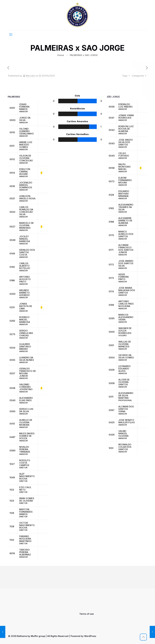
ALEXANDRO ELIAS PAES (26, 399)
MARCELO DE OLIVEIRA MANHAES (26, 225)
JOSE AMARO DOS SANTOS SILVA (126, 263)
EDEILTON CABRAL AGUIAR (25, 172)
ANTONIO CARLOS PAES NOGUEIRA (126, 304)
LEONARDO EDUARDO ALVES (124, 369)
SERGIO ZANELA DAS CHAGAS (26, 333)
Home (61, 55)
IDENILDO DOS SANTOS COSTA (27, 252)
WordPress (90, 636)
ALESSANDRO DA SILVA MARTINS (126, 395)
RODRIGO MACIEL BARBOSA (25, 320)
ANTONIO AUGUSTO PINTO (25, 279)
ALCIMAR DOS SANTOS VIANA (126, 409)
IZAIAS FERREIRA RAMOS (24, 107)
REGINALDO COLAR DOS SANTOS (125, 447)
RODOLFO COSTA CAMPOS (25, 463)
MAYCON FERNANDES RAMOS (26, 512)
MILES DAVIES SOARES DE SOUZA (27, 436)
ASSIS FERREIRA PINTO (124, 277)
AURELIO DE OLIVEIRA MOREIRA (26, 422)
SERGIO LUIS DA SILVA (26, 410)
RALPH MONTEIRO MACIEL (124, 167)
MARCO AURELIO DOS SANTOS (126, 234)
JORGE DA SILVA (25, 119)
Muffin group (38, 636)
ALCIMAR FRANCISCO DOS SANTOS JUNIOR (126, 249)
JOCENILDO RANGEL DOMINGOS (26, 185)
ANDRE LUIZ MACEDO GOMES (26, 145)
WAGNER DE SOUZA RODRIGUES (125, 331)
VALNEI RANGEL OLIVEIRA (123, 433)
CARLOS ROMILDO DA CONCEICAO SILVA (26, 211)
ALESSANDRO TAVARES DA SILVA (126, 207)
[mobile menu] (11, 34)
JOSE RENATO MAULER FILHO (127, 421)
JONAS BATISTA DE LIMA (26, 306)
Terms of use (87, 614)
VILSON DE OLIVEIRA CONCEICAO (26, 158)
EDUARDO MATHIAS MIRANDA (124, 194)
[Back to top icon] (143, 637)
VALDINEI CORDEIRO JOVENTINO (26, 387)
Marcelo (30, 76)
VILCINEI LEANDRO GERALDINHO (26, 131)
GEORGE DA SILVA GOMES (126, 356)
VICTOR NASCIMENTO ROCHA (27, 525)
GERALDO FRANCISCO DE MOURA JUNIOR (28, 372)
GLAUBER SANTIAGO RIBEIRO (25, 346)
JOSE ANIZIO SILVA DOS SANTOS (126, 142)
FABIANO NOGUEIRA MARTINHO (25, 539)
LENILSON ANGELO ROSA (27, 197)
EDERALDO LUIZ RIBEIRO (125, 105)
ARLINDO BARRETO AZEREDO (24, 293)
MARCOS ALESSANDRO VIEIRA (126, 317)
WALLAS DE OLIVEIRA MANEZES (125, 344)
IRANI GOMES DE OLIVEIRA (27, 500)
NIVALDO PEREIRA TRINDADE (25, 449)
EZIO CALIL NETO (25, 488)
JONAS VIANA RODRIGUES (126, 117)
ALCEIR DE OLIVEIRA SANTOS (124, 382)
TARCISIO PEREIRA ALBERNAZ (25, 552)
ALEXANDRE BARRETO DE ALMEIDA (125, 221)
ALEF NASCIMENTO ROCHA (27, 476)
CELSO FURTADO (124, 154)
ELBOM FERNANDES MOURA (125, 180)
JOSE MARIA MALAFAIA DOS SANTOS (127, 290)
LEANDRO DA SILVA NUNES (27, 359)
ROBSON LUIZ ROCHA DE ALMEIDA (126, 129)
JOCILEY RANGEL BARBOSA (25, 239)
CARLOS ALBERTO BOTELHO (25, 266)
